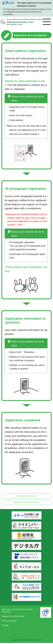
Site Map (5, 625)
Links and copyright (9, 621)
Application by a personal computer (26, 502)
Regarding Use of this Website (13, 616)
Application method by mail (26, 496)
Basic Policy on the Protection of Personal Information (17, 611)
